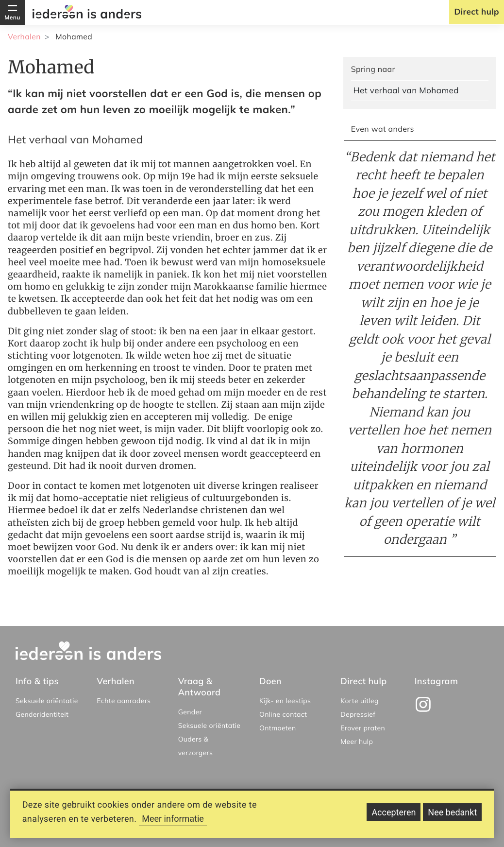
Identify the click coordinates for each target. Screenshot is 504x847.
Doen (270, 681)
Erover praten (363, 728)
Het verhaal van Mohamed (406, 91)
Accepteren (394, 817)
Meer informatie (173, 823)
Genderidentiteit (42, 714)
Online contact (283, 714)
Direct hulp (477, 12)
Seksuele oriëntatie (47, 701)
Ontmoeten (278, 728)
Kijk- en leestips (285, 701)
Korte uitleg (360, 701)
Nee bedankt (452, 817)
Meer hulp (357, 742)
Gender (190, 712)
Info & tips (37, 681)
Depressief (358, 714)
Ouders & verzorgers (196, 746)
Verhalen (24, 36)
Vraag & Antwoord (200, 687)
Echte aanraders (124, 701)
